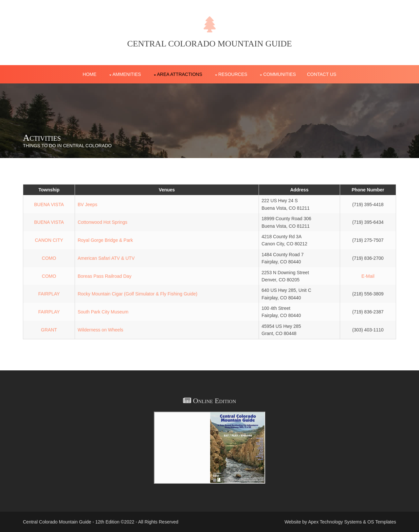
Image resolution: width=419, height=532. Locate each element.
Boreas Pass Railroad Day (104, 276)
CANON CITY (49, 240)
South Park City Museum (103, 312)
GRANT (49, 330)
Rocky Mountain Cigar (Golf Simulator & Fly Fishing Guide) (137, 294)
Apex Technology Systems (335, 522)
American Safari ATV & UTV (106, 258)
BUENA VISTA (49, 204)
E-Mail (368, 276)
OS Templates (382, 522)
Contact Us (322, 74)
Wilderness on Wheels (100, 330)
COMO (49, 258)
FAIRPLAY (49, 294)
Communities (280, 74)
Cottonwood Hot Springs (102, 222)
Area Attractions (180, 74)
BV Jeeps (87, 204)
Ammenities (127, 74)
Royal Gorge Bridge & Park (105, 240)
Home (90, 74)
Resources (233, 74)
